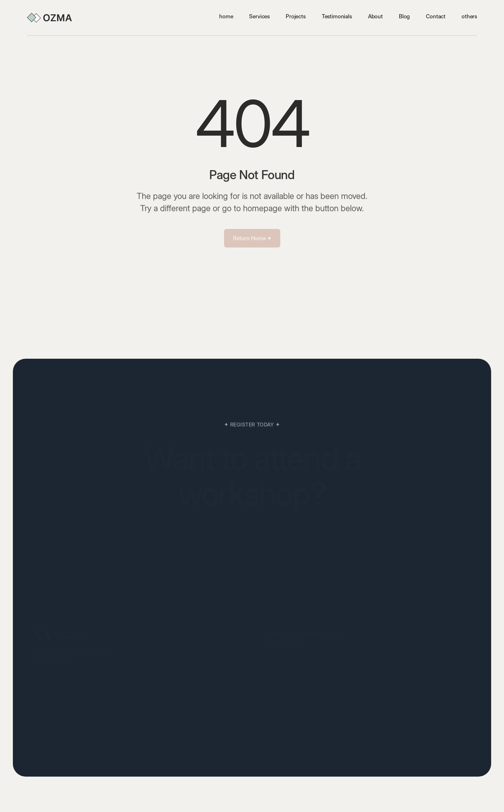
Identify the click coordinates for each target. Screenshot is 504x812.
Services (259, 16)
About (375, 16)
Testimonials (337, 16)
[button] (469, 16)
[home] (50, 18)
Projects (296, 16)
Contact (436, 16)
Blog (404, 16)
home (226, 16)
